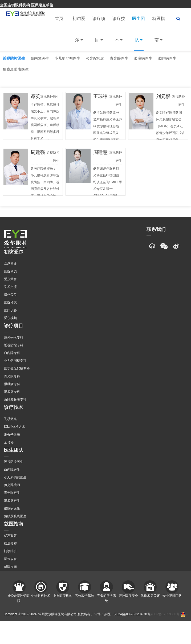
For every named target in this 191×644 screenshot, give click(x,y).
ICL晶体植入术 (15, 427)
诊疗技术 (119, 33)
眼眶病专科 (12, 384)
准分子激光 (12, 435)
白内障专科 (12, 353)
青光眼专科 (12, 376)
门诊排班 (10, 551)
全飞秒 (9, 442)
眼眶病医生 (167, 58)
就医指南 (159, 33)
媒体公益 (10, 295)
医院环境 (10, 302)
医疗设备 (10, 310)
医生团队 (139, 33)
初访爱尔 (79, 33)
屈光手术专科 (14, 337)
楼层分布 (10, 543)
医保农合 (10, 559)
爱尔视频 (10, 318)
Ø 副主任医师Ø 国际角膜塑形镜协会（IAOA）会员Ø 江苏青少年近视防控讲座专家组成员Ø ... (170, 126)
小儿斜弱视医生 (67, 58)
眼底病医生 (143, 58)
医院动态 (10, 271)
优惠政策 (10, 536)
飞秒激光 (10, 419)
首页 (59, 19)
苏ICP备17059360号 (165, 614)
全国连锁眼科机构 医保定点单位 (27, 5)
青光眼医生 (119, 58)
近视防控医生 (14, 58)
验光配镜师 (95, 58)
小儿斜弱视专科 (15, 361)
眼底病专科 (12, 392)
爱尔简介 (10, 263)
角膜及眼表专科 (15, 400)
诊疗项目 (99, 33)
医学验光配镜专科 (17, 368)
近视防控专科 (14, 345)
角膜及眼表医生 (16, 69)
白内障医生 (40, 58)
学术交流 (10, 287)
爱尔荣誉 (10, 279)
